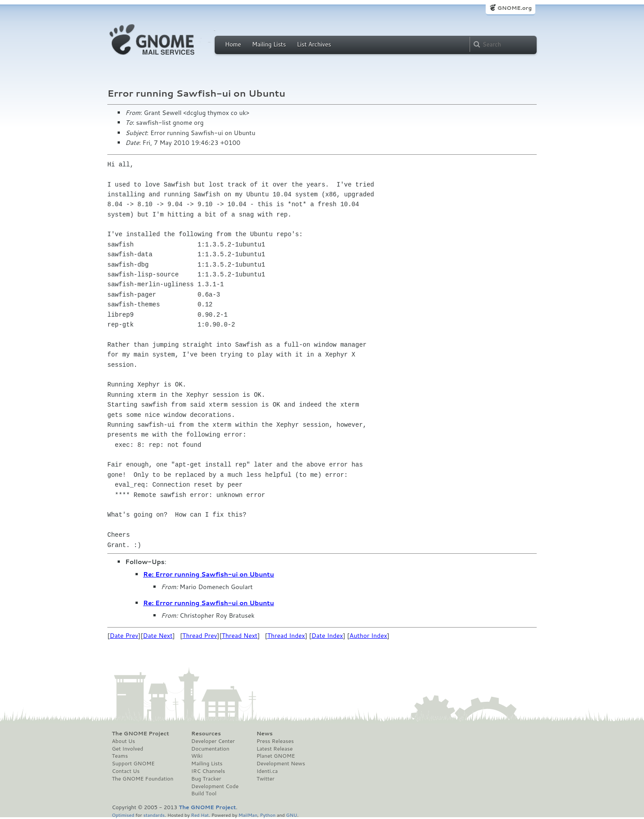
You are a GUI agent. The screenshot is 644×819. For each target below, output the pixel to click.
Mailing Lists (269, 44)
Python (268, 815)
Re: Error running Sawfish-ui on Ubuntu (209, 574)
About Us (123, 741)
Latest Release (274, 749)
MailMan (248, 815)
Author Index (368, 636)
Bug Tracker (206, 779)
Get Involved (127, 749)
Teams (120, 756)
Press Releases (275, 741)
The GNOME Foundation (143, 779)
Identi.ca (267, 771)
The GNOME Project (140, 734)
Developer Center (213, 741)
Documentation (210, 749)
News (264, 734)
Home (233, 44)
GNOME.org (515, 8)
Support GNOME (133, 764)
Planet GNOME (275, 756)
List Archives (314, 44)
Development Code (215, 786)
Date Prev (124, 636)
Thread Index (286, 636)
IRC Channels (208, 771)
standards (154, 815)
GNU (292, 815)
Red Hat (200, 815)
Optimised (123, 815)
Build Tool (204, 794)
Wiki (197, 756)
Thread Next (240, 636)
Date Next (157, 636)
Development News (281, 764)
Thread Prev (200, 636)
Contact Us (126, 771)
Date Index (327, 636)
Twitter (265, 779)
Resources (206, 734)
